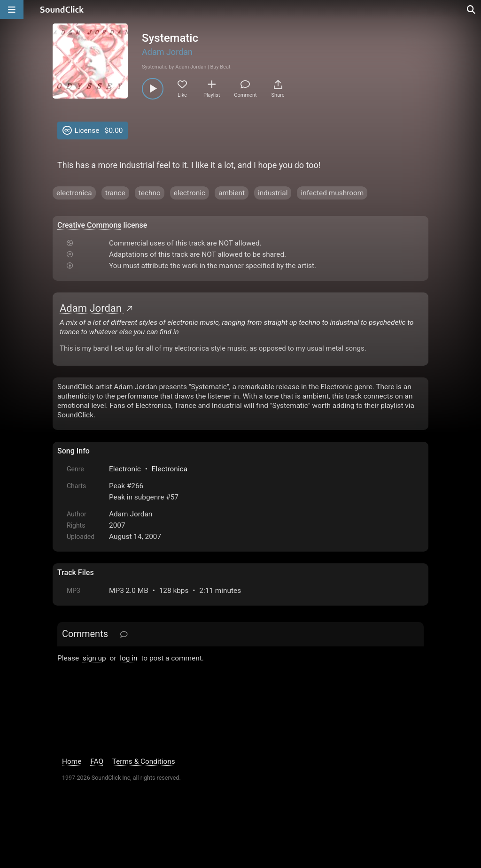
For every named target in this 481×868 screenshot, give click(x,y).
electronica (74, 193)
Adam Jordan (167, 52)
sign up (94, 658)
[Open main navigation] (12, 9)
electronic (190, 193)
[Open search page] (472, 9)
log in (128, 658)
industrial (273, 193)
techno (150, 193)
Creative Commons (89, 225)
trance (115, 193)
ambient (232, 193)
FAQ (97, 793)
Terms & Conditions (144, 793)
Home (72, 793)
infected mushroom (332, 193)
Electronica (170, 469)
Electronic (125, 469)
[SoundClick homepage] (62, 9)
